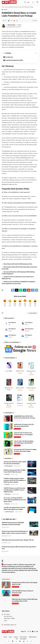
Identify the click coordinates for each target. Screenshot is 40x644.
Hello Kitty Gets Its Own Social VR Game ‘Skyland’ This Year (18, 540)
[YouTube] (33, 632)
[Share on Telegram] (27, 641)
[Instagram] (12, 330)
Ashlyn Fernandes (11, 25)
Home (3, 7)
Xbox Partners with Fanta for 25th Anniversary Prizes (18, 264)
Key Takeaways (9, 57)
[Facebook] (12, 323)
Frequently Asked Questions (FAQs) (14, 60)
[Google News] (12, 336)
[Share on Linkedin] (20, 641)
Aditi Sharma (8, 494)
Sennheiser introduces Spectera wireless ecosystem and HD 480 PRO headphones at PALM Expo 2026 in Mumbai (15, 480)
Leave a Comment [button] (32, 313)
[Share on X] (9, 21)
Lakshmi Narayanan (9, 512)
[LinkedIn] (28, 336)
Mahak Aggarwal (9, 466)
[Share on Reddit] (14, 21)
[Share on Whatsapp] (11, 21)
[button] (25, 2)
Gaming (6, 7)
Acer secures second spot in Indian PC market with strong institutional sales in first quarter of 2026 (15, 500)
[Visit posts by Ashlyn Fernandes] (4, 26)
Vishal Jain (7, 474)
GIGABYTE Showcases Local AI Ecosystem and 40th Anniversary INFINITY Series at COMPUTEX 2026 (14, 490)
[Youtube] (28, 330)
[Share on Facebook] (6, 21)
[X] (28, 323)
